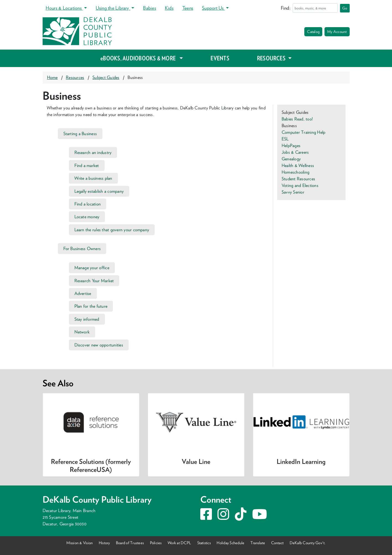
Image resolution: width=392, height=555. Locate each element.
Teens (188, 8)
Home (52, 77)
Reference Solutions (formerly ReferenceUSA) (91, 466)
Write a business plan (93, 178)
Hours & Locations (64, 8)
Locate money (87, 217)
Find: (286, 8)
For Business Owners (82, 249)
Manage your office (92, 268)
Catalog (313, 32)
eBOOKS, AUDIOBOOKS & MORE (139, 58)
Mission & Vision (80, 543)
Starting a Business (80, 134)
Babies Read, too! (297, 119)
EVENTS (220, 58)
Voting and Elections (300, 185)
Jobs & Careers (295, 152)
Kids (169, 8)
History (104, 543)
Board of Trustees (130, 543)
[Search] (315, 8)
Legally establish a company (99, 191)
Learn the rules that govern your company (112, 230)
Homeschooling (295, 172)
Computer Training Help (303, 132)
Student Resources (298, 179)
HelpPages (291, 146)
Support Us (213, 8)
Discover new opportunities (99, 345)
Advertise (83, 293)
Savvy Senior (293, 192)
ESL (285, 139)
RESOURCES (272, 58)
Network (82, 332)
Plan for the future (91, 306)
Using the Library (113, 8)
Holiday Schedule (230, 543)
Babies (149, 8)
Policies (156, 543)
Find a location (88, 204)
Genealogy (291, 159)
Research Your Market (94, 281)
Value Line (196, 462)
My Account (337, 32)
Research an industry (93, 152)
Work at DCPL (179, 543)
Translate (258, 543)
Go (345, 8)
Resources (75, 77)
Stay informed (87, 319)
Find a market (87, 165)
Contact (277, 543)
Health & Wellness (298, 165)
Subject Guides (106, 77)
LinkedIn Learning (301, 462)
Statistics (204, 543)
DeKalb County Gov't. (308, 543)
